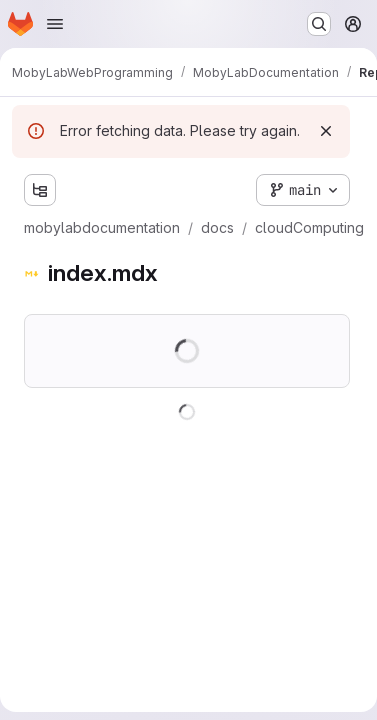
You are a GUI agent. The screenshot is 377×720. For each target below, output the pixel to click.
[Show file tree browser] (40, 190)
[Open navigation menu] (55, 24)
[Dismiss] (326, 131)
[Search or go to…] (319, 24)
